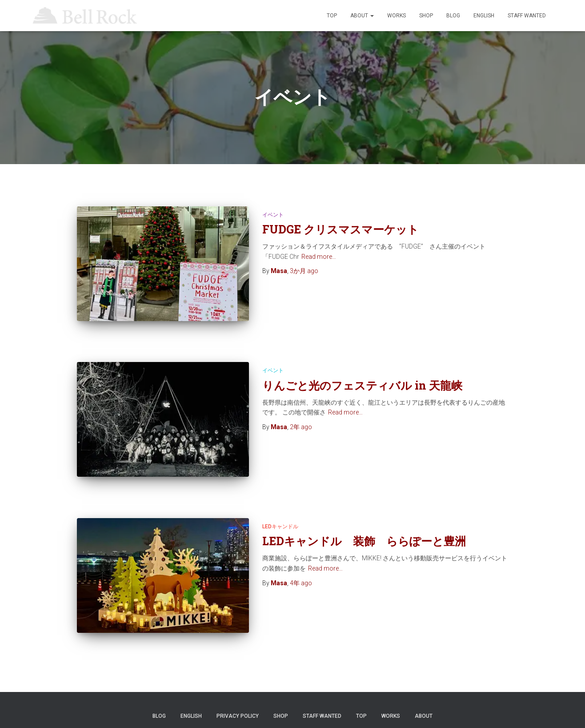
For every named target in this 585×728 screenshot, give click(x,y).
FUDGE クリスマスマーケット (341, 229)
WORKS (397, 16)
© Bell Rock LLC (293, 708)
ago (304, 271)
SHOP (426, 16)
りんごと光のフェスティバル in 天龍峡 (362, 374)
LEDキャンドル (280, 503)
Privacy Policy (238, 685)
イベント (273, 215)
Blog (453, 16)
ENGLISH (484, 16)
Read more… (319, 257)
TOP (332, 16)
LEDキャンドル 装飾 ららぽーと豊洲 (370, 518)
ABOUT (362, 16)
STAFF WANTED (527, 16)
